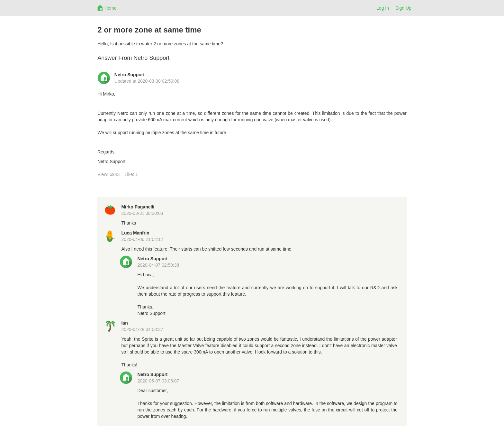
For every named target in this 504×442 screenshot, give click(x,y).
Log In (383, 8)
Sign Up (403, 8)
